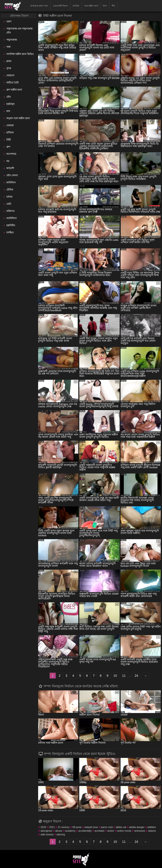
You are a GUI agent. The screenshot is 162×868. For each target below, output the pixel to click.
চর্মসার (9, 197)
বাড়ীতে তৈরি (12, 83)
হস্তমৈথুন (10, 104)
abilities (152, 827)
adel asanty (47, 834)
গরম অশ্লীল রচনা (91, 6)
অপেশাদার (11, 154)
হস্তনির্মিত (11, 225)
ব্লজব (9, 61)
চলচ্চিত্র (10, 232)
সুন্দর (9, 68)
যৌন (9, 97)
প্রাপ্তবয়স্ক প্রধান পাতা (39, 6)
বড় (8, 161)
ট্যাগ (105, 6)
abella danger (137, 827)
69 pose (77, 827)
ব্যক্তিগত (10, 211)
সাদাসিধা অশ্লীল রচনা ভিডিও (20, 54)
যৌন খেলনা (12, 175)
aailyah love (91, 827)
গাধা (8, 47)
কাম (8, 111)
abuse (59, 831)
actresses (140, 831)
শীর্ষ (113, 6)
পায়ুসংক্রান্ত (12, 40)
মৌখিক (10, 190)
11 (124, 676)
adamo (152, 831)
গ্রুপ (8, 147)
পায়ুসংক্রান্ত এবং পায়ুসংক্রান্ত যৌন (19, 31)
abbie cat (121, 827)
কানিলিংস (11, 182)
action (111, 831)
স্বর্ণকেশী (10, 168)
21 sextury (64, 827)
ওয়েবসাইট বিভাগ (60, 6)
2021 (52, 827)
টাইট (9, 140)
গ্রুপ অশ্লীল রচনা (14, 90)
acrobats (99, 831)
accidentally (85, 831)
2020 (43, 827)
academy (70, 831)
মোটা (9, 204)
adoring (61, 834)
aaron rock (107, 827)
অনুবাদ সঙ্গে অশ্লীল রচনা (18, 118)
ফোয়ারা (10, 125)
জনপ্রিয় (76, 6)
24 (136, 676)
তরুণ (9, 21)
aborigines (46, 831)
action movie (124, 831)
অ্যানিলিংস (11, 218)
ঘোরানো (10, 75)
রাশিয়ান (10, 133)
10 (115, 676)
